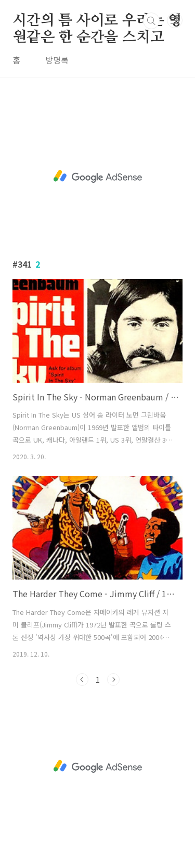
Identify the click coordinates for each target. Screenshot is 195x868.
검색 (151, 21)
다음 (113, 680)
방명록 (57, 60)
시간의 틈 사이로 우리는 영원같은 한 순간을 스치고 (97, 21)
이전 (82, 680)
